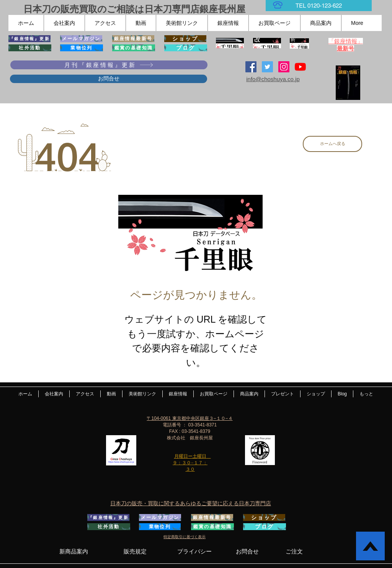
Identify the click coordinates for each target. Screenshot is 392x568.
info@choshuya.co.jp (273, 79)
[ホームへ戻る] (332, 144)
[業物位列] (82, 48)
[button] (64, 23)
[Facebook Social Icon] (251, 67)
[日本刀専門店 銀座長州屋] (267, 67)
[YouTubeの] (300, 67)
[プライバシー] (194, 551)
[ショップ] (185, 39)
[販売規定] (135, 551)
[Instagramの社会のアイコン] (284, 67)
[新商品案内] (73, 551)
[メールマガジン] (81, 39)
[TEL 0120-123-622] (319, 6)
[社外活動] (30, 48)
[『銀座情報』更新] (29, 39)
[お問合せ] (109, 79)
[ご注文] (294, 551)
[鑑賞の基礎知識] (134, 48)
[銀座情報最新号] (133, 39)
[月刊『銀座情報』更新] (109, 65)
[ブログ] (186, 48)
